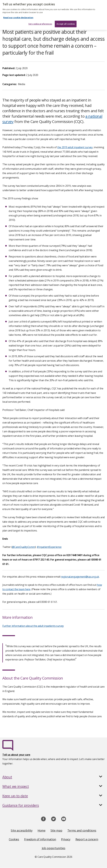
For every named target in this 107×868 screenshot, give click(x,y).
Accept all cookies (66, 15)
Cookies (14, 839)
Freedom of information (40, 839)
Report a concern (87, 839)
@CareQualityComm (23, 547)
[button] (53, 777)
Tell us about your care (16, 755)
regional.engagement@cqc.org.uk (80, 577)
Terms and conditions (82, 830)
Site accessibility (22, 830)
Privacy (66, 839)
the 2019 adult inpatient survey (75, 147)
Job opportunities (54, 848)
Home (42, 830)
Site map (56, 830)
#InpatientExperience (49, 547)
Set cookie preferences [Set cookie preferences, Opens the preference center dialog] (40, 15)
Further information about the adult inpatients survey (33, 626)
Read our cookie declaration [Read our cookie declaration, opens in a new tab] (18, 9)
